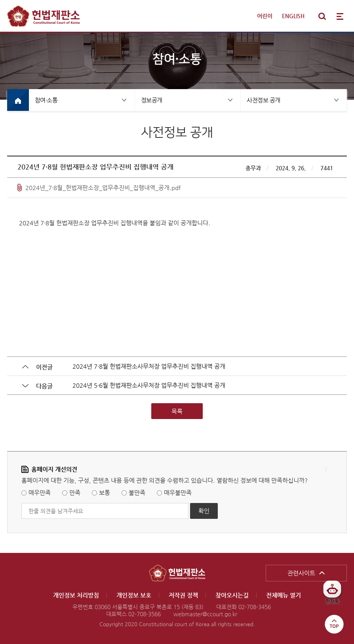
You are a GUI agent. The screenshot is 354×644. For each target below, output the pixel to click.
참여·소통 (46, 100)
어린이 (265, 16)
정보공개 (152, 100)
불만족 (137, 493)
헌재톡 (335, 595)
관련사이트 (301, 573)
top (334, 624)
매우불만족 (178, 493)
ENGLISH (293, 16)
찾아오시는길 (232, 595)
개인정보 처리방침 (76, 595)
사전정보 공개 (264, 100)
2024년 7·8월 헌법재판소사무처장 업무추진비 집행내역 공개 (149, 366)
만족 (75, 493)
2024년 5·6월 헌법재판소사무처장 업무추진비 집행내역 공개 (149, 385)
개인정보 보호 (134, 595)
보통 (105, 493)
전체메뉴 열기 (340, 16)
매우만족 (40, 493)
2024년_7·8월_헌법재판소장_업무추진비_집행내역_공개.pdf (103, 188)
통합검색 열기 (322, 16)
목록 (177, 411)
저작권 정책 (183, 595)
